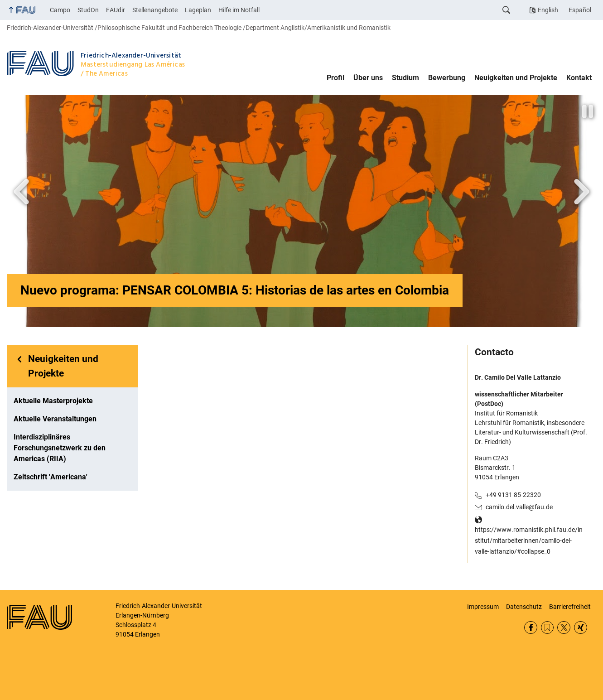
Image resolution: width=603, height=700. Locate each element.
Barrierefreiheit (570, 607)
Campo (60, 10)
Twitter (564, 628)
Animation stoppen (589, 111)
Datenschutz (524, 607)
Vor (21, 192)
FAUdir (116, 10)
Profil (335, 78)
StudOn (88, 10)
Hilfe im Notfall (239, 10)
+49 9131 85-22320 (513, 495)
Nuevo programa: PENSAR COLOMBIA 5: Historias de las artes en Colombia (235, 290)
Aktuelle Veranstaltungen (55, 419)
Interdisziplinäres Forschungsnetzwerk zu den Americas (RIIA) (60, 448)
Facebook (531, 628)
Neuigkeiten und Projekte (516, 78)
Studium (405, 78)
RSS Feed (548, 628)
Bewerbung (447, 78)
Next (582, 192)
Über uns (368, 78)
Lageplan (198, 10)
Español (580, 10)
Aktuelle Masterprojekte (53, 401)
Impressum (483, 607)
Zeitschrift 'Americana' (51, 477)
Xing (581, 628)
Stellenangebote (155, 10)
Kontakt (579, 78)
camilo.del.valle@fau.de (519, 507)
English (548, 10)
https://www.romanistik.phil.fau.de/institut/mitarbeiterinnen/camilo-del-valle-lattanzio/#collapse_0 (529, 541)
